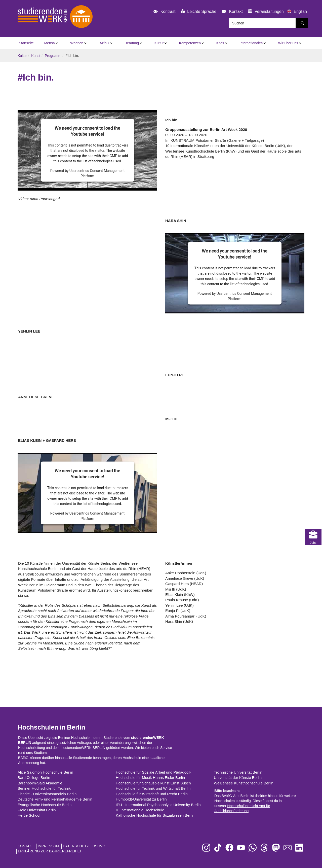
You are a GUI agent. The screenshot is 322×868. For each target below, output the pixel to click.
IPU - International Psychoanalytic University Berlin (158, 805)
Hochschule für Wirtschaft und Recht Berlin (152, 794)
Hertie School (29, 815)
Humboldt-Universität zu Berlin (141, 799)
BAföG (104, 43)
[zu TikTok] (218, 848)
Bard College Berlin (34, 777)
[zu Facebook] (229, 848)
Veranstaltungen (266, 11)
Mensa (50, 43)
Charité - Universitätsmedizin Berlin (47, 794)
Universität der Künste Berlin (238, 777)
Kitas (220, 43)
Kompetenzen (190, 43)
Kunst (36, 56)
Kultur (159, 43)
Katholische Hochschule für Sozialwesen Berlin (155, 815)
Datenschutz (76, 846)
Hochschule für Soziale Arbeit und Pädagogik (153, 772)
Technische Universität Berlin (238, 772)
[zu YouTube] (241, 848)
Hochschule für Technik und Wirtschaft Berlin (153, 788)
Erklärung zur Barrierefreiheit (50, 851)
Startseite (26, 43)
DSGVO (99, 846)
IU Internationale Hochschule (140, 810)
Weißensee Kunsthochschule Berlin (244, 783)
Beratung (132, 43)
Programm (53, 56)
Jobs (313, 505)
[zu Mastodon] (276, 848)
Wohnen (77, 43)
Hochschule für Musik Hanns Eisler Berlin (150, 777)
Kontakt (231, 12)
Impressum (48, 846)
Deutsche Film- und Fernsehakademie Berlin (55, 799)
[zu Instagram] (206, 848)
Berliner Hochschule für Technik (44, 788)
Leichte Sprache (198, 11)
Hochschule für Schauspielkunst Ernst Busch (153, 783)
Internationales (251, 43)
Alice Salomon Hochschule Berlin (45, 772)
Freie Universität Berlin (37, 810)
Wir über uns (288, 43)
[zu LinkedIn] (299, 848)
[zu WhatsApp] (253, 848)
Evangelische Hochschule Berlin (45, 805)
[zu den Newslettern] (288, 848)
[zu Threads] (264, 848)
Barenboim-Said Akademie (40, 783)
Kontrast (163, 12)
